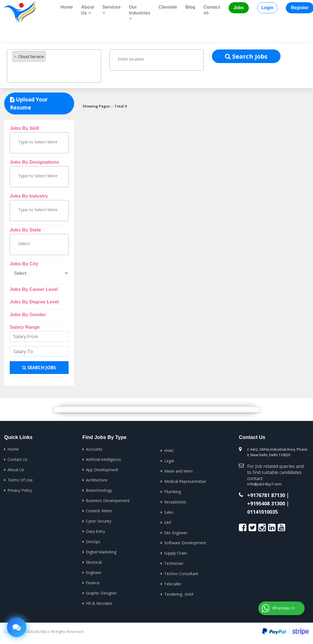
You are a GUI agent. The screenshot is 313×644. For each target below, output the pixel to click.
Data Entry (95, 530)
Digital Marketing (101, 551)
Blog (190, 7)
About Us (16, 469)
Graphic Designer (101, 591)
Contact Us (17, 459)
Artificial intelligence (103, 459)
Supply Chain (176, 552)
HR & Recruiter (99, 601)
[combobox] (54, 66)
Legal (169, 460)
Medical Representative (185, 481)
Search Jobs (246, 56)
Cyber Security (99, 520)
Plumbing (172, 491)
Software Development (185, 542)
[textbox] (39, 71)
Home (67, 7)
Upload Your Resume (29, 103)
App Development (102, 469)
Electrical (94, 561)
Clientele (168, 7)
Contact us (212, 10)
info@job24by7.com (264, 484)
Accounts (94, 449)
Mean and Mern (178, 470)
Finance (93, 581)
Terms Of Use (20, 479)
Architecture (97, 479)
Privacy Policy (20, 490)
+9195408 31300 (266, 503)
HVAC (169, 450)
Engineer (94, 571)
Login (267, 8)
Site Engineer (176, 531)
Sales (169, 511)
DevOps (93, 540)
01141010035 (262, 511)
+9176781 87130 (266, 495)
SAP (168, 521)
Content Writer (99, 510)
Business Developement (108, 500)
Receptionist (175, 501)
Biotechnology (99, 490)
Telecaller (173, 582)
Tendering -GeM (179, 592)
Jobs (239, 8)
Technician (174, 562)
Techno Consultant (181, 572)
